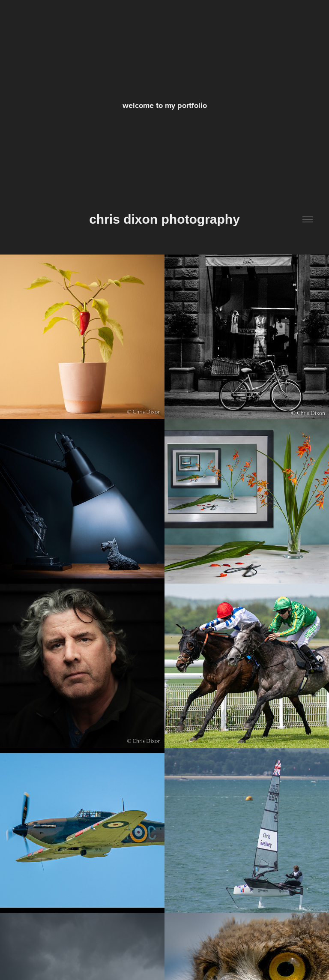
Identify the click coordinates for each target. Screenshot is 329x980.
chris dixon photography (164, 219)
